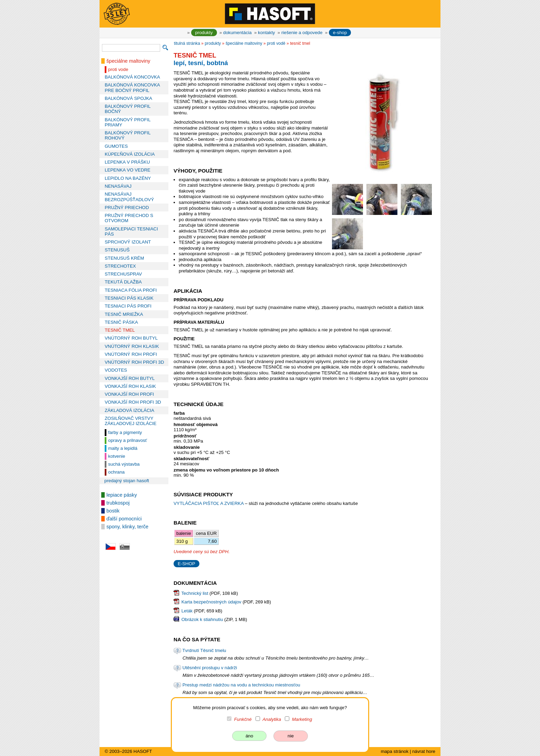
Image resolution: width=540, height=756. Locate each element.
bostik (113, 511)
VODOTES (116, 370)
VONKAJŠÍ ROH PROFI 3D (133, 402)
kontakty (266, 33)
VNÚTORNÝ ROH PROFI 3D (134, 362)
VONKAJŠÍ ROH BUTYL (130, 378)
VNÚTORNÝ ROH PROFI (131, 354)
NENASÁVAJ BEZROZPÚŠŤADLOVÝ (129, 197)
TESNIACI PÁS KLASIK (129, 298)
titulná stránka (187, 43)
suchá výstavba (124, 464)
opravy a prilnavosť (128, 440)
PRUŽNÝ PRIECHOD (127, 208)
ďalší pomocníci (124, 519)
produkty (204, 33)
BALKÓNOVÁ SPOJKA (128, 98)
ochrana (116, 472)
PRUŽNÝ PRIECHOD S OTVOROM (129, 218)
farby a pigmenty (125, 432)
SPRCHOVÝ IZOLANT (128, 242)
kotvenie (117, 456)
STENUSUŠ (117, 250)
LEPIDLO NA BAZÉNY (128, 178)
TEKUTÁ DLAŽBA (123, 282)
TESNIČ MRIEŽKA (124, 314)
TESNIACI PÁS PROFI (128, 306)
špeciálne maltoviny (128, 61)
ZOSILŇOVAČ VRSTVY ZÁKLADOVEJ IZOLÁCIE (131, 421)
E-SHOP (186, 564)
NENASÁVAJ (118, 186)
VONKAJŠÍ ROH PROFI (129, 394)
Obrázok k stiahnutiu (202, 619)
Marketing (302, 719)
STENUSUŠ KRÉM (124, 258)
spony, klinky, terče (127, 527)
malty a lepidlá (123, 448)
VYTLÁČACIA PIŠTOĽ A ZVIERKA (209, 503)
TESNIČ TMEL (120, 330)
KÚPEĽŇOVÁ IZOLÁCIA (130, 154)
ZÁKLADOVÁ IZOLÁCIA (129, 410)
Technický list (195, 593)
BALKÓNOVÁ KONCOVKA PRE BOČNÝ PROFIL (132, 87)
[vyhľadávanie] (131, 48)
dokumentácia (237, 33)
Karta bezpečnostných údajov (211, 602)
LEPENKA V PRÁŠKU (127, 162)
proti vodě (276, 43)
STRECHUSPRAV (123, 274)
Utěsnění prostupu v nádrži (210, 668)
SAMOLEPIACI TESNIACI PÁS (131, 231)
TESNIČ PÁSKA (121, 322)
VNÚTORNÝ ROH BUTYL (131, 338)
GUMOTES (116, 146)
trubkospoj (118, 503)
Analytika (272, 719)
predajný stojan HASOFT (127, 481)
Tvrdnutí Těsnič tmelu (204, 650)
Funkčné (243, 719)
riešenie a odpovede (302, 33)
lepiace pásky (122, 495)
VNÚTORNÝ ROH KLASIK (132, 346)
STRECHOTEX (120, 266)
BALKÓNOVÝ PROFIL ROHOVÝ (128, 135)
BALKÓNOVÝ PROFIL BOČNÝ (128, 109)
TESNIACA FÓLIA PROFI (131, 290)
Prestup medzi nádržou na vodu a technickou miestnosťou (241, 685)
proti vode (118, 69)
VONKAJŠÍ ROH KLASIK (130, 386)
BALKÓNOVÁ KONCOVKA (132, 77)
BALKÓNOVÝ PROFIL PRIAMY (128, 122)
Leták (187, 611)
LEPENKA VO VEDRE (128, 170)
